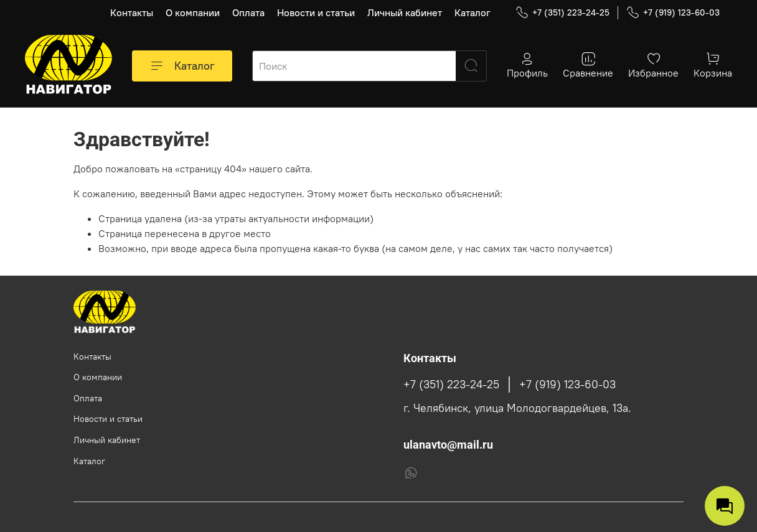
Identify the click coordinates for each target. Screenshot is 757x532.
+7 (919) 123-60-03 (673, 13)
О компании (193, 12)
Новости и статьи (316, 12)
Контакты (132, 12)
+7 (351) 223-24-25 (562, 13)
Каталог (473, 12)
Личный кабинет (405, 12)
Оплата (248, 12)
